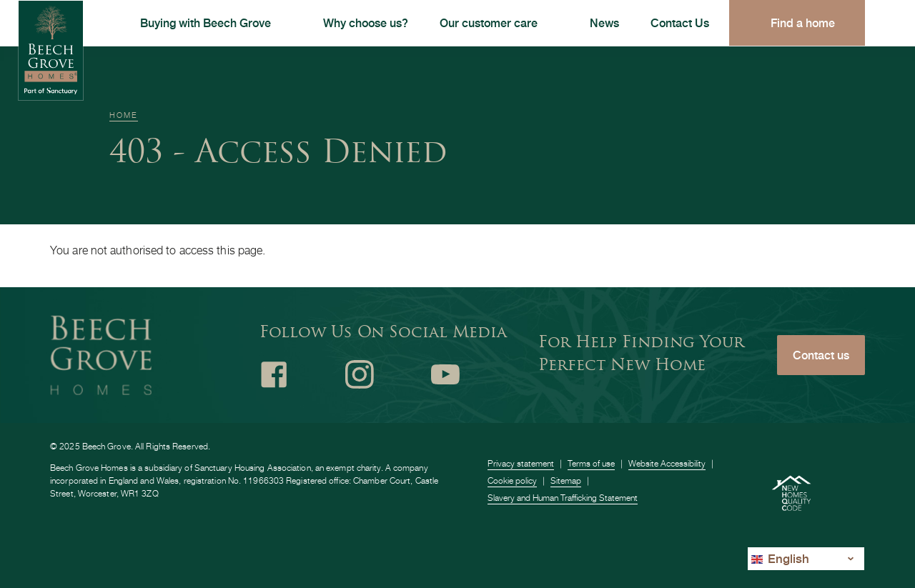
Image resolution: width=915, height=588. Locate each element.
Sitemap (566, 480)
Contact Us (680, 23)
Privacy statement (521, 463)
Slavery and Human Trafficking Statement (563, 498)
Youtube (445, 374)
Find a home (803, 23)
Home (124, 115)
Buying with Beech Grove (206, 23)
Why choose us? (366, 23)
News (604, 23)
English (780, 558)
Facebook (274, 374)
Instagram (360, 374)
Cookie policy (512, 480)
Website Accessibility (667, 463)
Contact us (821, 355)
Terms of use (591, 463)
